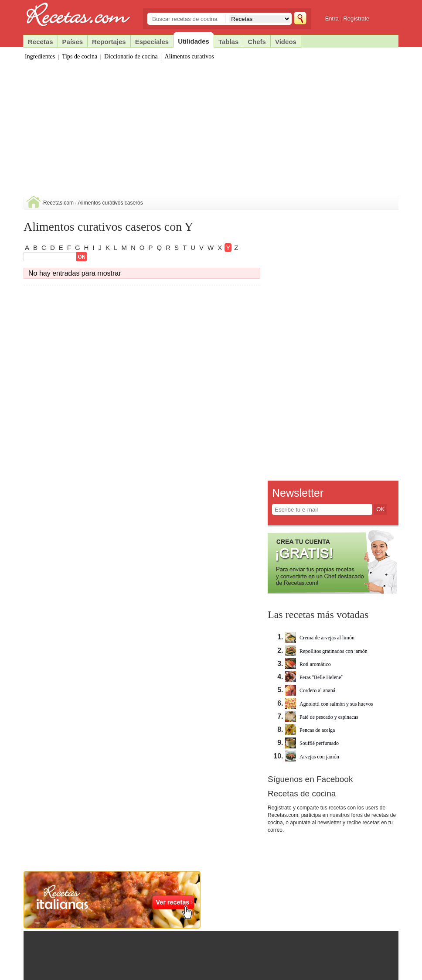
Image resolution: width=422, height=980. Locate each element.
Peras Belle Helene (314, 677)
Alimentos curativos (189, 56)
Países (73, 42)
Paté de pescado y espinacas (322, 717)
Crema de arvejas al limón (320, 638)
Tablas (228, 42)
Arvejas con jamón (312, 757)
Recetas (41, 42)
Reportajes (109, 42)
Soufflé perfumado (312, 743)
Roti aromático (308, 664)
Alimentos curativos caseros (110, 203)
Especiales (152, 42)
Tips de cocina (80, 56)
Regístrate (356, 19)
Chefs (257, 42)
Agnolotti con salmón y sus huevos (329, 704)
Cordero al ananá (310, 690)
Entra (332, 19)
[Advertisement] (211, 131)
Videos (286, 42)
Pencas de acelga (310, 730)
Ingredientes (40, 56)
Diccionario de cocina (131, 56)
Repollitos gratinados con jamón (326, 651)
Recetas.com (58, 203)
